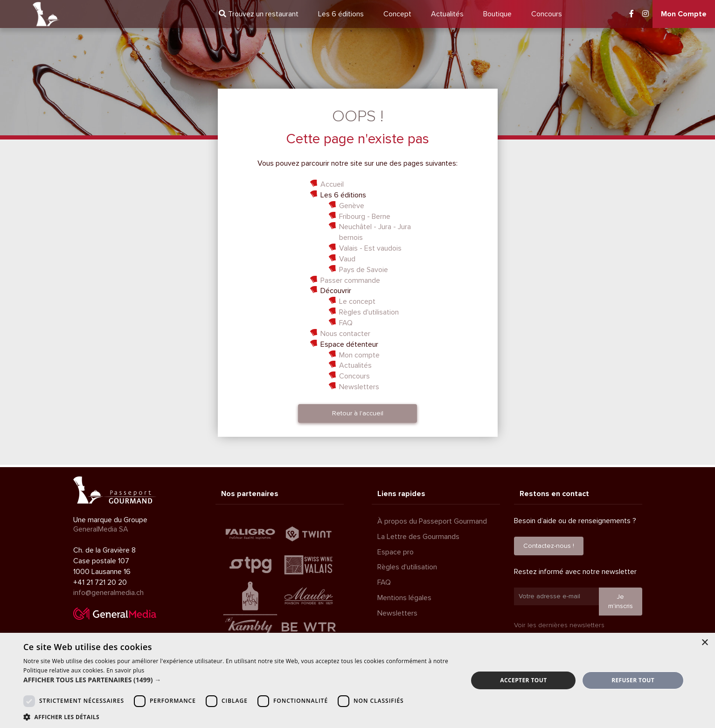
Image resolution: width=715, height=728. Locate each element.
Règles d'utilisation (369, 312)
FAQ (346, 323)
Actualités (447, 14)
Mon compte (359, 355)
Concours (547, 14)
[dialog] (357, 680)
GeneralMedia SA (101, 529)
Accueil (332, 184)
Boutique (497, 14)
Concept (397, 14)
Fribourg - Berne (365, 217)
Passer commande (350, 280)
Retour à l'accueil (358, 413)
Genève (352, 206)
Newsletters (359, 387)
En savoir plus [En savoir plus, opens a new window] (125, 670)
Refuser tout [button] (633, 680)
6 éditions (341, 14)
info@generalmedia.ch (108, 593)
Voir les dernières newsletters (559, 625)
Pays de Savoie (364, 270)
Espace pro (396, 552)
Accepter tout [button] (523, 680)
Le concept (357, 301)
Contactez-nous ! (549, 546)
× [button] (705, 643)
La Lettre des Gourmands (418, 537)
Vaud (347, 259)
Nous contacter (345, 334)
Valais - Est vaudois (370, 248)
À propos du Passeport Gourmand (432, 521)
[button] (239, 680)
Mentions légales (404, 598)
